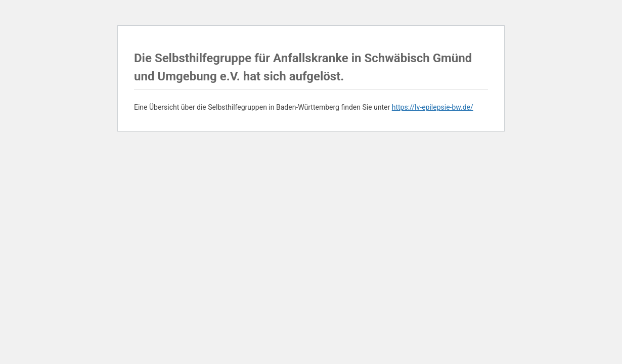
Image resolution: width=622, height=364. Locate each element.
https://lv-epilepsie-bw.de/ (433, 107)
